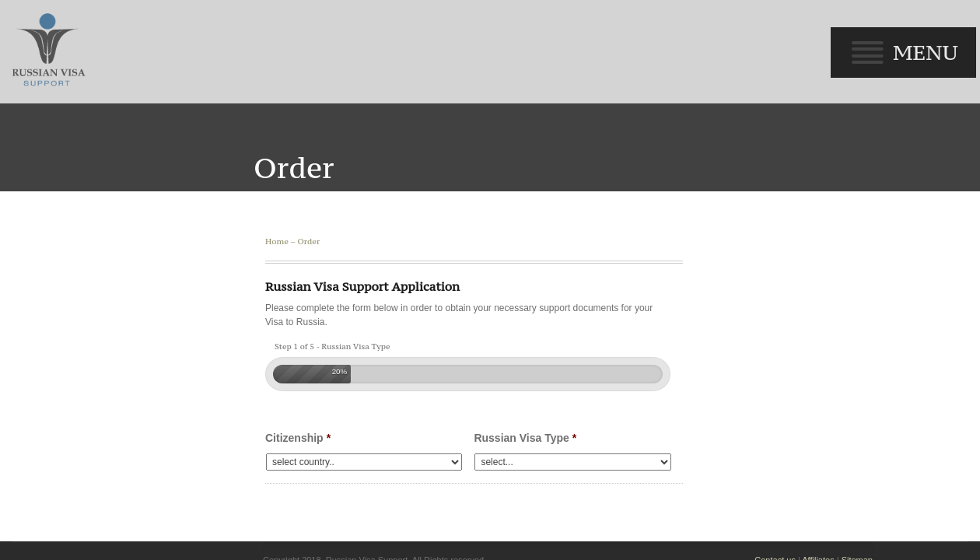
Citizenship (286, 327)
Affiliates (827, 449)
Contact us (784, 449)
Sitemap (866, 449)
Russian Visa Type (522, 327)
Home (265, 130)
